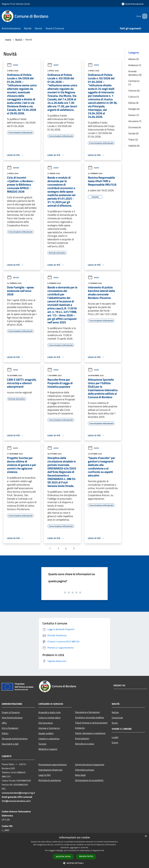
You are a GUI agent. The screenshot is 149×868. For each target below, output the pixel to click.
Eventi (115, 742)
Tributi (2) (133, 140)
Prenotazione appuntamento (53, 764)
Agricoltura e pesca (85, 744)
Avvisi (13, 65)
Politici (5, 733)
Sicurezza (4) (135, 127)
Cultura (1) (134, 97)
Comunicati (117, 718)
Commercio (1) (134, 83)
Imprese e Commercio (49, 728)
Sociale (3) (133, 133)
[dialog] (74, 851)
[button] (74, 863)
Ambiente (80, 728)
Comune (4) (134, 91)
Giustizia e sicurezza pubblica (89, 717)
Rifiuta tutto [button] (86, 856)
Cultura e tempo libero (49, 718)
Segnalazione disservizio (50, 770)
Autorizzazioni (82, 738)
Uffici (4, 723)
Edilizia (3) (133, 103)
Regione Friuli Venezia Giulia (16, 4)
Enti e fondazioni (10, 728)
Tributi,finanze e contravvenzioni (91, 723)
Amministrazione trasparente (90, 764)
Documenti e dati (10, 744)
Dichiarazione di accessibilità (89, 780)
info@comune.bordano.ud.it (16, 801)
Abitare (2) (134, 59)
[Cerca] (144, 16)
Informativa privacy (85, 770)
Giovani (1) (134, 115)
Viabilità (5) (134, 146)
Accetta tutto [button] (63, 857)
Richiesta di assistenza (50, 780)
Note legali (80, 775)
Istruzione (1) (135, 121)
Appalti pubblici (46, 733)
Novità (19, 40)
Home (8, 40)
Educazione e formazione (87, 712)
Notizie (13, 168)
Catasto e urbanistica (49, 739)
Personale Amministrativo (15, 739)
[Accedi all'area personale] (133, 4)
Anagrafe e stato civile (49, 712)
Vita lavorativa (46, 723)
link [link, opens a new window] (103, 850)
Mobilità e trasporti (48, 749)
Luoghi (115, 737)
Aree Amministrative (12, 718)
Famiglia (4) (134, 109)
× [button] (146, 836)
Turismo (42, 744)
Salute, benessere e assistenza (90, 733)
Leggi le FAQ (45, 775)
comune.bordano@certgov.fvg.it (18, 793)
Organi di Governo (11, 712)
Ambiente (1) (135, 65)
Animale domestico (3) (135, 73)
